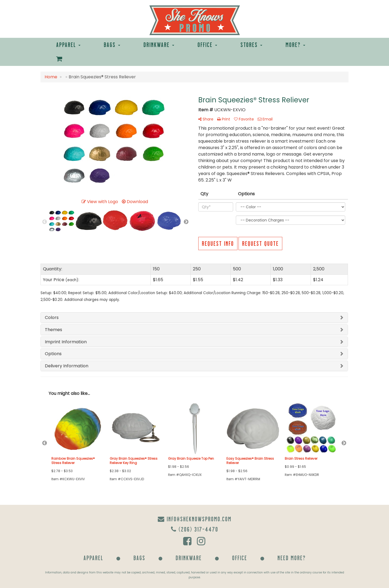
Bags (112, 44)
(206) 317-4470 (195, 529)
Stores (251, 44)
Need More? (292, 558)
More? (295, 44)
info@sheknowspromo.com (195, 519)
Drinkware (159, 44)
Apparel (68, 44)
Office (207, 44)
